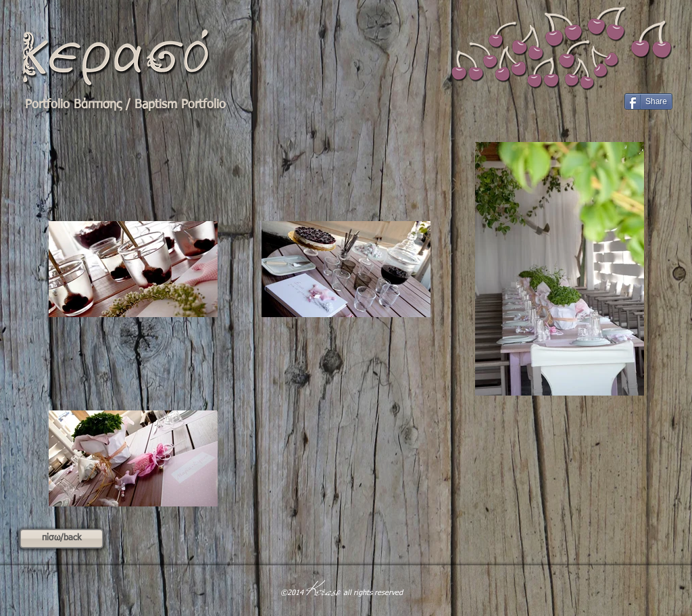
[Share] (648, 101)
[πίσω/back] (61, 539)
